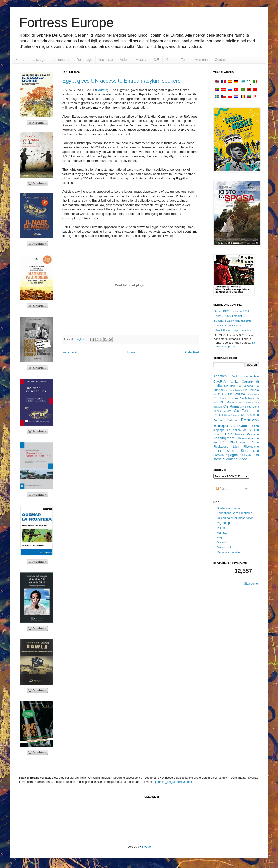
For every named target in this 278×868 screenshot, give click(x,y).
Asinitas (222, 533)
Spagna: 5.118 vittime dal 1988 (233, 321)
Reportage (84, 60)
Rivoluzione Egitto (245, 442)
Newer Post (70, 352)
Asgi (220, 538)
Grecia (244, 426)
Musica (141, 60)
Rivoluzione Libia (226, 447)
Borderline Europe (229, 508)
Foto (184, 60)
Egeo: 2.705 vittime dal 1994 (231, 316)
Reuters (102, 90)
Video (124, 60)
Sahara (232, 451)
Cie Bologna (245, 386)
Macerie (222, 543)
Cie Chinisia (251, 390)
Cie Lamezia (252, 394)
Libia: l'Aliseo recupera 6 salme (233, 330)
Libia (229, 434)
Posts (221, 489)
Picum (221, 528)
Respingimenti (224, 438)
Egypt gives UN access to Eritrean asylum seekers (121, 81)
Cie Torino (243, 411)
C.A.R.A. (220, 381)
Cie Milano (246, 398)
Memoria (201, 60)
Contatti (221, 60)
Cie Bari (230, 386)
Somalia (218, 455)
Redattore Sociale (228, 552)
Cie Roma (231, 406)
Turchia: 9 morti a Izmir (228, 325)
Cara (170, 60)
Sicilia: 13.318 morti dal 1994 (232, 311)
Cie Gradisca (237, 394)
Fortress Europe (66, 22)
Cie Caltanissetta (233, 390)
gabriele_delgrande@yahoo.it (174, 782)
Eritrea (232, 420)
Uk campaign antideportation (235, 518)
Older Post (192, 352)
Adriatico (220, 376)
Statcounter (252, 584)
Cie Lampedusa (226, 398)
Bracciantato (251, 376)
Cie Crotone (220, 394)
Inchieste (106, 60)
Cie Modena (228, 403)
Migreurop (223, 523)
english (80, 339)
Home (20, 60)
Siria (256, 451)
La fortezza (61, 60)
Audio (235, 376)
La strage (38, 60)
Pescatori (253, 434)
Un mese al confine (236, 457)
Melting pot (224, 547)
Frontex (234, 426)
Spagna (232, 455)
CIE (156, 60)
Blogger (147, 847)
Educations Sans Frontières (235, 513)
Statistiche (246, 455)
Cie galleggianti (232, 415)
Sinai (245, 451)
